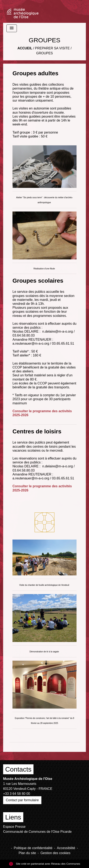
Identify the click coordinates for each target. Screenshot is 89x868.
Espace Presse (14, 827)
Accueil (25, 48)
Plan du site (27, 853)
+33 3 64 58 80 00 (17, 794)
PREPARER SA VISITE (52, 48)
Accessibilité (66, 848)
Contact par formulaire (22, 800)
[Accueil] (23, 11)
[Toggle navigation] (12, 28)
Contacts (18, 769)
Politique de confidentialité (33, 848)
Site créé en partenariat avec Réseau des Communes (45, 864)
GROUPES (44, 53)
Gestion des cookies (55, 853)
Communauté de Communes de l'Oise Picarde (37, 832)
